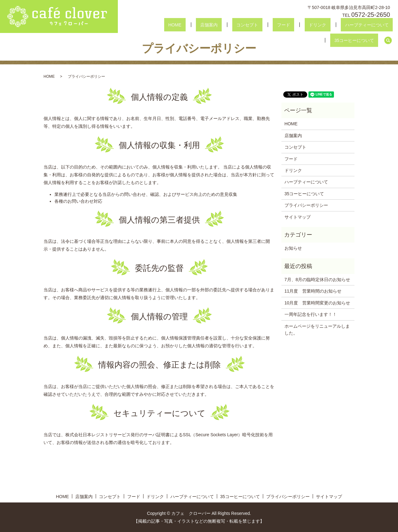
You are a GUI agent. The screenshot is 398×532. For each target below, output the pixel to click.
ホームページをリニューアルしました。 (317, 330)
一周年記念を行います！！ (311, 314)
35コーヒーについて (359, 25)
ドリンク (266, 25)
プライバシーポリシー (306, 205)
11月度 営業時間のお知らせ (313, 291)
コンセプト (212, 25)
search (388, 25)
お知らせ (293, 248)
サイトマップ (298, 217)
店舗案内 (182, 25)
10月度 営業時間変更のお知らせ (317, 303)
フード (240, 25)
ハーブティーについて (306, 25)
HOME (156, 25)
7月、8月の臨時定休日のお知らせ (317, 280)
